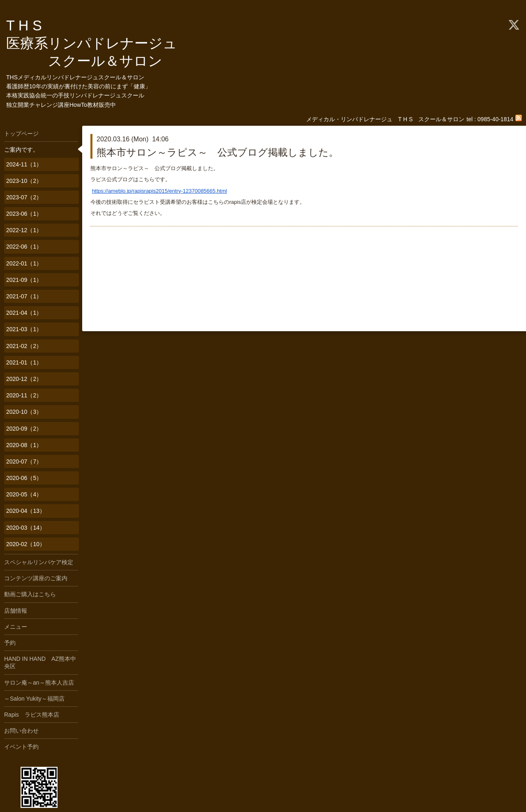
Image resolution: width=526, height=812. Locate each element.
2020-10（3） (24, 412)
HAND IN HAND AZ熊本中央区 (40, 662)
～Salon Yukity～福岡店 (34, 699)
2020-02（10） (26, 544)
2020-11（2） (24, 395)
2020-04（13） (26, 511)
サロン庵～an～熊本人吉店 (39, 683)
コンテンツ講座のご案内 (36, 578)
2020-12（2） (24, 379)
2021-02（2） (24, 346)
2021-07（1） (24, 296)
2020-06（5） (24, 478)
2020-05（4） (24, 494)
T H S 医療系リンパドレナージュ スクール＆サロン (99, 43)
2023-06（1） (24, 214)
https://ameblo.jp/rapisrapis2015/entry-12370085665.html (160, 191)
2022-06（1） (24, 247)
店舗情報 (16, 611)
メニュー (16, 627)
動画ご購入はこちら (30, 594)
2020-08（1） (24, 445)
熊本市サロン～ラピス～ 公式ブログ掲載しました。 (218, 152)
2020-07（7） (24, 461)
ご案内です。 (21, 150)
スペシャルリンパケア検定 (39, 562)
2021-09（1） (24, 280)
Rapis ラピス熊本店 (32, 715)
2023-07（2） (24, 197)
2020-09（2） (24, 429)
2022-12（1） (24, 230)
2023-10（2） (24, 181)
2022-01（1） (24, 263)
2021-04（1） (24, 313)
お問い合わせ (21, 731)
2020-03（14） (26, 528)
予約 (10, 643)
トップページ (21, 134)
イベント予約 (21, 747)
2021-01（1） (24, 362)
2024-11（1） (24, 164)
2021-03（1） (24, 329)
